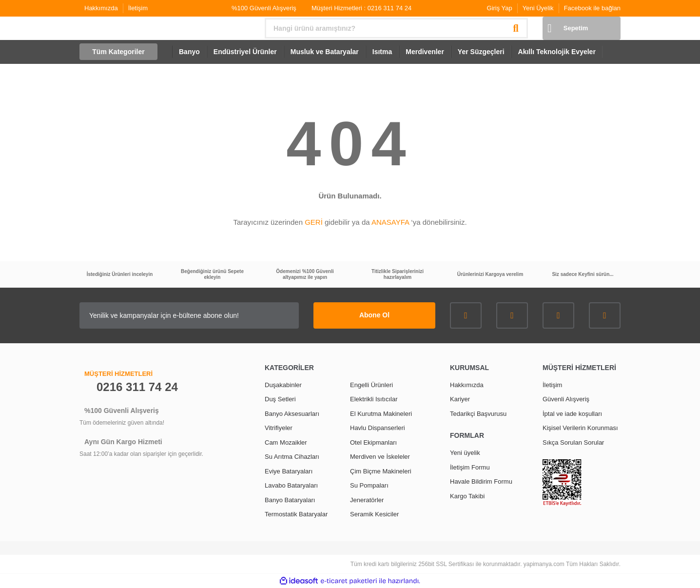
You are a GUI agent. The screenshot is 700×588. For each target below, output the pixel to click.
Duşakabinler (283, 385)
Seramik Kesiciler (374, 514)
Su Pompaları (369, 485)
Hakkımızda (101, 8)
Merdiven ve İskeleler (380, 457)
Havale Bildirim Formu (481, 481)
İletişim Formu (470, 467)
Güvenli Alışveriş (566, 399)
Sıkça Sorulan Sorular (573, 442)
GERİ (314, 222)
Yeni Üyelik (538, 8)
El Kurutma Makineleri (381, 414)
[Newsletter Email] (189, 315)
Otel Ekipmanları (373, 442)
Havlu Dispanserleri (378, 428)
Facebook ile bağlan (592, 8)
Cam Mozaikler (286, 442)
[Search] (396, 28)
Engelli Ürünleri (371, 385)
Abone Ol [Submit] (374, 315)
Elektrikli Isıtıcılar (374, 399)
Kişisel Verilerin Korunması (580, 428)
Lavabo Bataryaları (291, 485)
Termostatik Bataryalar (296, 514)
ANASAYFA (390, 222)
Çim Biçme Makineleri (381, 471)
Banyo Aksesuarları (292, 414)
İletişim (138, 8)
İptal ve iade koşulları (572, 414)
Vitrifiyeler (279, 428)
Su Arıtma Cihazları (292, 457)
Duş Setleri (280, 399)
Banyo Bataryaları (290, 500)
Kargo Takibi (467, 496)
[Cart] (582, 28)
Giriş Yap (500, 8)
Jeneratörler (367, 500)
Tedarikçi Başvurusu (478, 414)
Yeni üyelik (465, 453)
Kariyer (460, 399)
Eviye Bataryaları (289, 471)
